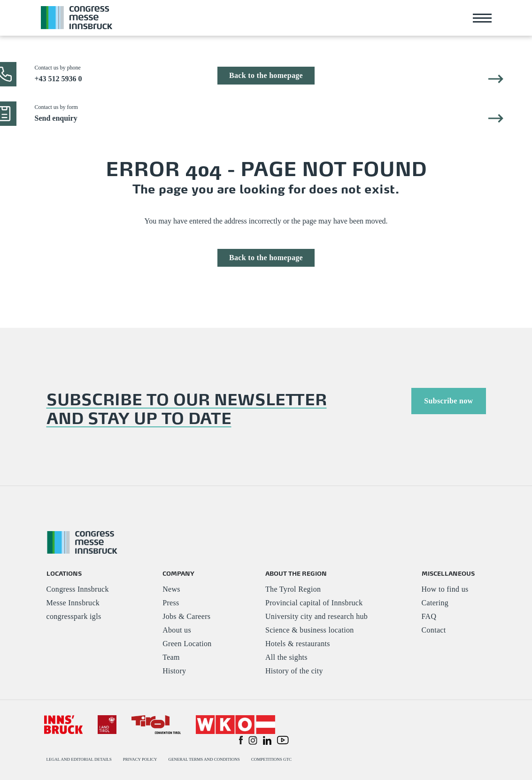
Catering (435, 603)
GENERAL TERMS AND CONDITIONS (204, 759)
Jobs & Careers (186, 616)
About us (177, 630)
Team (171, 657)
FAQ (429, 616)
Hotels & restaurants (298, 644)
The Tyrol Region (293, 589)
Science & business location (310, 630)
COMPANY (178, 573)
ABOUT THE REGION (296, 573)
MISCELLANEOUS (448, 573)
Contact (434, 630)
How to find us (445, 589)
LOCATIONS (64, 573)
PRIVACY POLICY (140, 759)
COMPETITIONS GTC (271, 759)
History (174, 671)
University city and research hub (316, 616)
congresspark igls (74, 616)
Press (171, 603)
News (171, 589)
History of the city (294, 671)
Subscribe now (448, 401)
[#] (64, 724)
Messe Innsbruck (73, 603)
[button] (241, 740)
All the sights (286, 657)
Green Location (187, 644)
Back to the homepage (266, 75)
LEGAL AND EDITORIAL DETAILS (79, 759)
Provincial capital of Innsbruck (314, 603)
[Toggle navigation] (482, 18)
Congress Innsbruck (78, 589)
